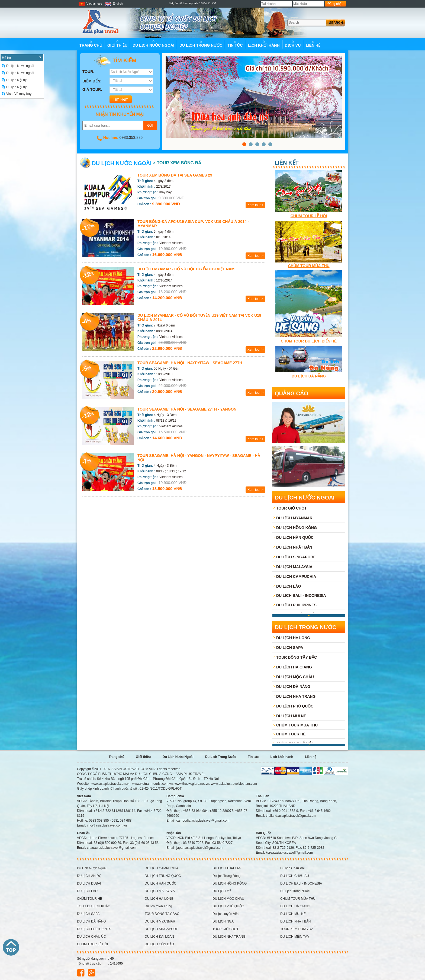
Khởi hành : (146, 187)
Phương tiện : (148, 192)
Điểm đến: (92, 81)
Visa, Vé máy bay (17, 94)
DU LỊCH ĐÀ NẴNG (293, 687)
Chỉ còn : (144, 204)
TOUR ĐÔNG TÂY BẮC (297, 657)
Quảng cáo (292, 393)
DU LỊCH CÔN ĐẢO (159, 944)
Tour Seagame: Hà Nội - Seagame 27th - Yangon (187, 409)
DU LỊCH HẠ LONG (293, 638)
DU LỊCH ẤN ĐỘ (89, 876)
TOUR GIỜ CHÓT (292, 508)
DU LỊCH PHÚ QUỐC (295, 706)
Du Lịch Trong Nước (201, 44)
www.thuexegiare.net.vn (192, 784)
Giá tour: (92, 89)
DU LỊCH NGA (223, 921)
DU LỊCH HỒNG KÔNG (297, 528)
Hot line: (111, 137)
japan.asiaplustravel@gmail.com (200, 848)
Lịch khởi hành (264, 44)
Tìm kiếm (115, 61)
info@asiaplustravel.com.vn (107, 825)
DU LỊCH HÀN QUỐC (295, 537)
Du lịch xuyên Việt (226, 914)
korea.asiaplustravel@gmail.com (289, 853)
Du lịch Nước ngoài (18, 66)
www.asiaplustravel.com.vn (111, 784)
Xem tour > (255, 205)
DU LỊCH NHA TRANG (296, 696)
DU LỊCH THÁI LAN (227, 868)
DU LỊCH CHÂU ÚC (91, 937)
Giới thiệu (117, 44)
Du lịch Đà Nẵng (309, 376)
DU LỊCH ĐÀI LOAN (159, 937)
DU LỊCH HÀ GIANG (294, 667)
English (113, 4)
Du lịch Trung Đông (226, 876)
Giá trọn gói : (147, 198)
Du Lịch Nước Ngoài (153, 44)
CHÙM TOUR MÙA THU (309, 266)
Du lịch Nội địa (15, 80)
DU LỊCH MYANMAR (294, 518)
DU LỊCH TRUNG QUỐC (163, 876)
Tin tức (235, 44)
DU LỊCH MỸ (222, 891)
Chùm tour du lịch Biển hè (309, 341)
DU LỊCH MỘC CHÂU (295, 677)
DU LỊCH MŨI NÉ (291, 716)
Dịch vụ (293, 44)
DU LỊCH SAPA (290, 648)
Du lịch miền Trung (158, 906)
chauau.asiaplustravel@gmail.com (112, 848)
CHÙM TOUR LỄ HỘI (309, 216)
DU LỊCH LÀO (289, 586)
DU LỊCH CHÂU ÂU (295, 876)
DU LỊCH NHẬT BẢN (294, 547)
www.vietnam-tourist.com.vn (152, 784)
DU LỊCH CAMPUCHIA (296, 577)
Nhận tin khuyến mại (120, 114)
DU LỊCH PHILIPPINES (296, 605)
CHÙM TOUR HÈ (291, 734)
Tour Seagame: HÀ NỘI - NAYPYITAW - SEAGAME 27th (190, 363)
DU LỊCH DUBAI (89, 883)
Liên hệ (313, 44)
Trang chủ (91, 44)
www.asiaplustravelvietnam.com (234, 784)
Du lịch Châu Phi (292, 868)
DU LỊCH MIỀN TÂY (295, 937)
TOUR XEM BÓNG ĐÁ (179, 163)
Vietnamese (90, 4)
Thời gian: (145, 181)
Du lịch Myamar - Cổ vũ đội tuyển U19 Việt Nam (186, 269)
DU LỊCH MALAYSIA (294, 567)
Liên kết (287, 163)
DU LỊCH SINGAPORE (296, 557)
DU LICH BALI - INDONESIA (301, 595)
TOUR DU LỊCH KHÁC (94, 906)
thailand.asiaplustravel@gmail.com (291, 816)
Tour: (88, 72)
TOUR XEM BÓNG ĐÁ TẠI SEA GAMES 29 (175, 175)
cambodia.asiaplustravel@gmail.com (203, 821)
